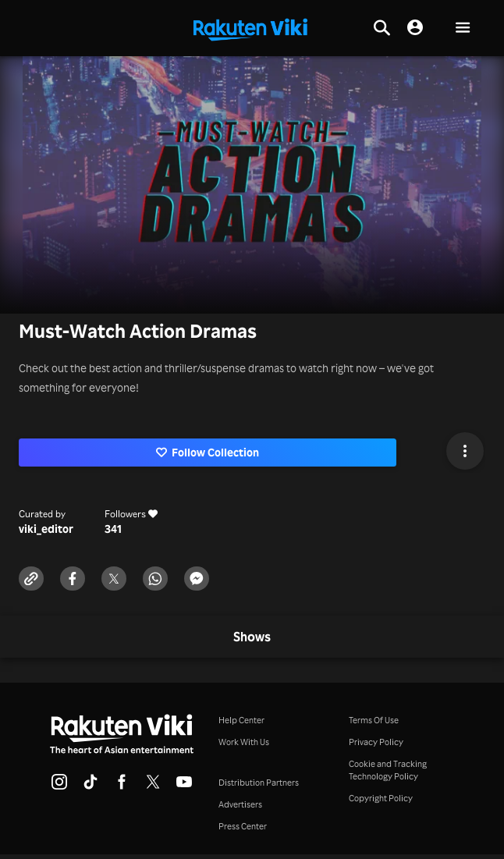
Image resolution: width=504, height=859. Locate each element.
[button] (463, 28)
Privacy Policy (376, 742)
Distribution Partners (259, 783)
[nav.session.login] (415, 28)
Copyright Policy (381, 798)
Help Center (241, 720)
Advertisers (240, 804)
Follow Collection (208, 452)
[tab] (252, 637)
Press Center (243, 826)
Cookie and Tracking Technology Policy (388, 770)
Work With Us (244, 742)
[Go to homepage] (250, 28)
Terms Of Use (374, 720)
